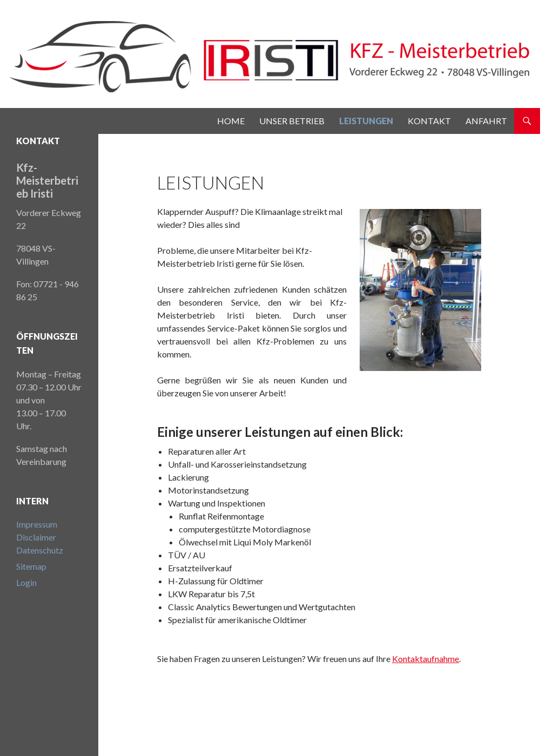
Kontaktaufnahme (426, 659)
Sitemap (31, 566)
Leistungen (366, 121)
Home (231, 121)
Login (26, 582)
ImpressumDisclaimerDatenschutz (40, 537)
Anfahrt (486, 121)
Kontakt (429, 121)
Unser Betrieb (292, 121)
